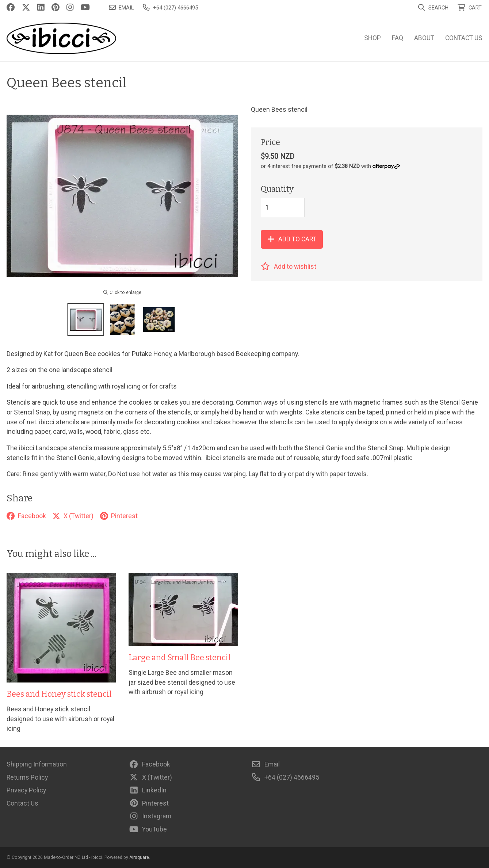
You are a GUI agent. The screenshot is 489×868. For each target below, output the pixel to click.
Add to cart (292, 239)
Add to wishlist (289, 267)
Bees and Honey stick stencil (59, 694)
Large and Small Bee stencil (180, 658)
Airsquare (139, 857)
